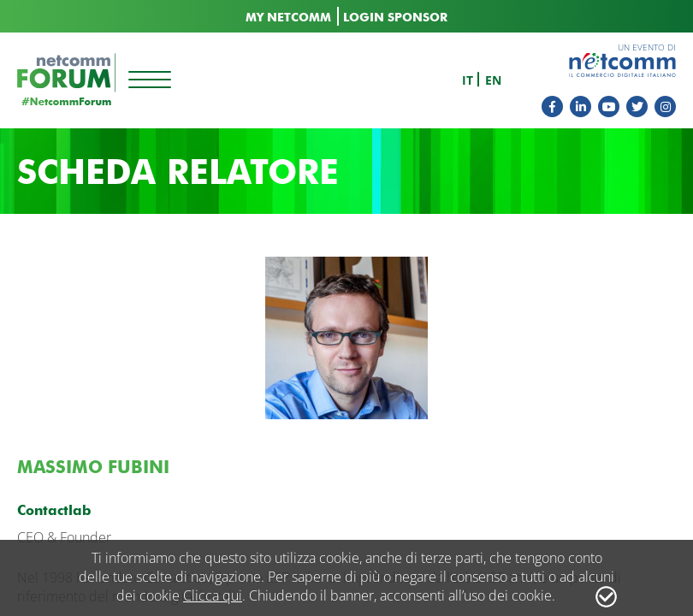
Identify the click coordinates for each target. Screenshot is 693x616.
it (468, 80)
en (493, 80)
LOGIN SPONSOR (395, 18)
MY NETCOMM (288, 18)
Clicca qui (213, 595)
